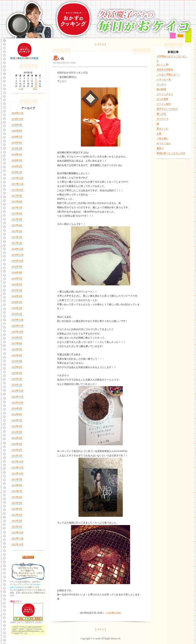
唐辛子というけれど (167, 109)
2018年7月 (17, 137)
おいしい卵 (163, 65)
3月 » (35, 89)
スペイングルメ (165, 94)
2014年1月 (17, 456)
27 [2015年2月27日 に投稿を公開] (36, 86)
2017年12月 (18, 178)
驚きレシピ (163, 129)
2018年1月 (17, 172)
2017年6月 (17, 213)
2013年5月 (17, 503)
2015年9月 (17, 338)
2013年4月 (17, 509)
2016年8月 (17, 273)
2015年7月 (17, 349)
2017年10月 (18, 190)
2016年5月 (17, 290)
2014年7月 (17, 420)
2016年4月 (17, 296)
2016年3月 (17, 302)
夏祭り (160, 148)
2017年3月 (17, 231)
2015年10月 (18, 332)
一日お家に (163, 138)
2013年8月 (17, 485)
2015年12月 (18, 320)
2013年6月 (17, 497)
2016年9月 (17, 267)
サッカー (161, 84)
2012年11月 (18, 538)
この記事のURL (113, 613)
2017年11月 (18, 184)
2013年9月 (17, 479)
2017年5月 (17, 219)
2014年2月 (17, 450)
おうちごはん (164, 143)
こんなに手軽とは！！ (168, 74)
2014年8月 (17, 414)
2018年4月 (17, 154)
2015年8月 (17, 343)
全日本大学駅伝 (165, 70)
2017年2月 (17, 237)
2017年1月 (17, 243)
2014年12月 (18, 391)
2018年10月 (18, 119)
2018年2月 (17, 166)
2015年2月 (17, 379)
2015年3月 (17, 373)
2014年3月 (17, 444)
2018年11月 (18, 113)
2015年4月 (17, 367)
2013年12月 (18, 462)
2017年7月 (17, 208)
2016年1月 (17, 314)
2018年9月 (17, 125)
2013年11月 (18, 468)
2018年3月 (17, 160)
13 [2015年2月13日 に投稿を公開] (36, 81)
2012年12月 (18, 533)
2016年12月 (18, 249)
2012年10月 (18, 544)
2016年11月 (18, 255)
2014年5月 (17, 432)
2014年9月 (17, 408)
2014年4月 (17, 438)
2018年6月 (17, 143)
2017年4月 (17, 225)
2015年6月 (17, 355)
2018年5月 (17, 148)
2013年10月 (18, 473)
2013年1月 (17, 527)
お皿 (159, 134)
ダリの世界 (163, 99)
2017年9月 (17, 196)
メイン (101, 44)
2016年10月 (18, 261)
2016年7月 (17, 278)
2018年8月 (17, 131)
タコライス (163, 119)
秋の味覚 (161, 89)
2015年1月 (17, 385)
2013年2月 (17, 521)
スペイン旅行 (164, 104)
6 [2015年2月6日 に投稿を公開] (36, 78)
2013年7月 (17, 491)
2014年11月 (18, 397)
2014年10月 (18, 403)
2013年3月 (17, 515)
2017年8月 (17, 202)
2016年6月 (17, 284)
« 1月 (21, 89)
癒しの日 (161, 114)
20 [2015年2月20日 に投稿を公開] (36, 84)
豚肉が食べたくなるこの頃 (171, 153)
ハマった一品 (164, 79)
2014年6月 (17, 426)
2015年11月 (18, 326)
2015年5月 (17, 361)
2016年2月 (17, 308)
